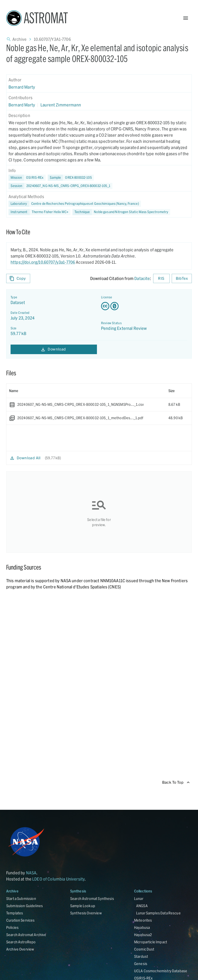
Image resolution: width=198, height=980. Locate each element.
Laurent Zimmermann (61, 105)
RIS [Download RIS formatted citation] (161, 279)
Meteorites (143, 920)
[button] (71, 178)
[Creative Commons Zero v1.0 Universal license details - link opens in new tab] (144, 306)
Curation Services (20, 920)
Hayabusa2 (143, 935)
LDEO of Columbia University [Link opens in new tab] (58, 879)
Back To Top (176, 783)
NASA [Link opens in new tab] (31, 873)
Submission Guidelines (24, 906)
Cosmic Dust (144, 949)
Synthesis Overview (86, 913)
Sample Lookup (83, 906)
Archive (19, 39)
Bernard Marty (22, 87)
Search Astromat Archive (26, 935)
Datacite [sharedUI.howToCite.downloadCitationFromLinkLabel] (142, 278)
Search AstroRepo (21, 942)
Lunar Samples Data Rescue (158, 913)
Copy (18, 279)
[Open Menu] (186, 18)
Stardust (141, 956)
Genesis (141, 964)
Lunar (139, 899)
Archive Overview (20, 949)
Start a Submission (21, 899)
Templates (15, 913)
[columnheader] (86, 391)
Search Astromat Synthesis (92, 899)
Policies (12, 927)
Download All (26, 458)
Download (54, 349)
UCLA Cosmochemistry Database (161, 971)
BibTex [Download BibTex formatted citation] (182, 279)
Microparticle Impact (151, 942)
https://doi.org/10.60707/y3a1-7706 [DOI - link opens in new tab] (43, 262)
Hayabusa (142, 927)
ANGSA (142, 906)
